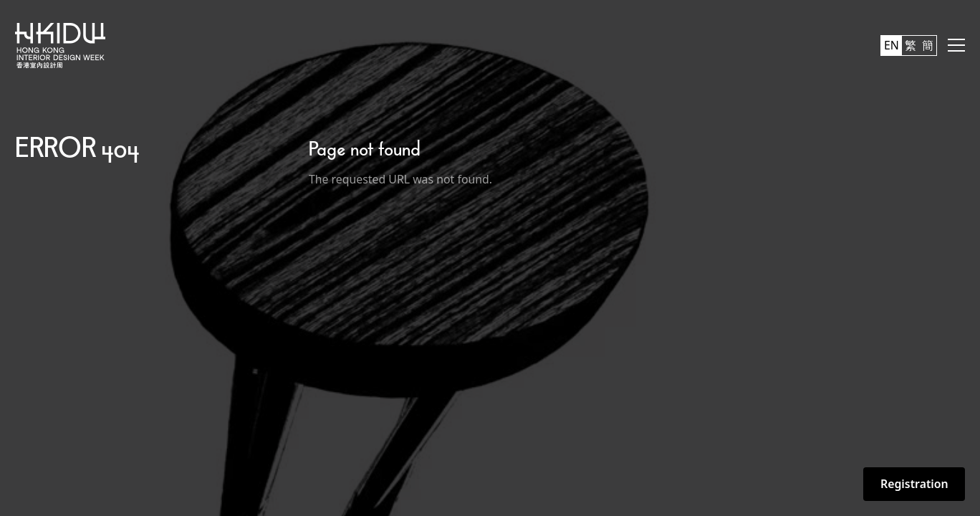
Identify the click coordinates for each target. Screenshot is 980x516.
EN (892, 45)
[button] (956, 45)
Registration (914, 484)
